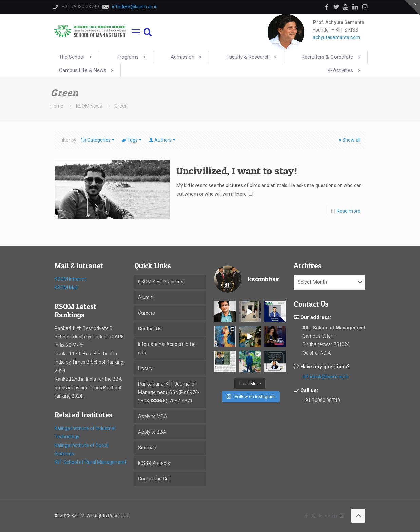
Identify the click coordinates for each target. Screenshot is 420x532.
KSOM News (89, 106)
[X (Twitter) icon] (313, 516)
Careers (147, 313)
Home (57, 106)
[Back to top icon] (358, 516)
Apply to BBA (152, 432)
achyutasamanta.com (336, 37)
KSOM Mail (66, 288)
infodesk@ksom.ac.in (326, 377)
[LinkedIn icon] (335, 516)
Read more (348, 211)
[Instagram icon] (342, 516)
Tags (132, 140)
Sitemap (147, 448)
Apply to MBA (153, 416)
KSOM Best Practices (161, 282)
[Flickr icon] (328, 516)
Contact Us (150, 329)
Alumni (146, 297)
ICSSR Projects (154, 463)
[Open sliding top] (412, 8)
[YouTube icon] (320, 516)
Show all (349, 140)
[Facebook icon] (306, 516)
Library (145, 368)
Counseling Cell (154, 479)
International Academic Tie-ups (168, 348)
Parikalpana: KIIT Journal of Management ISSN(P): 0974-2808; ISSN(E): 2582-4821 (169, 392)
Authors (163, 140)
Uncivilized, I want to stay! (237, 171)
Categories (98, 140)
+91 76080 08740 (321, 400)
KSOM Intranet (70, 279)
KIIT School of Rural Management (90, 462)
